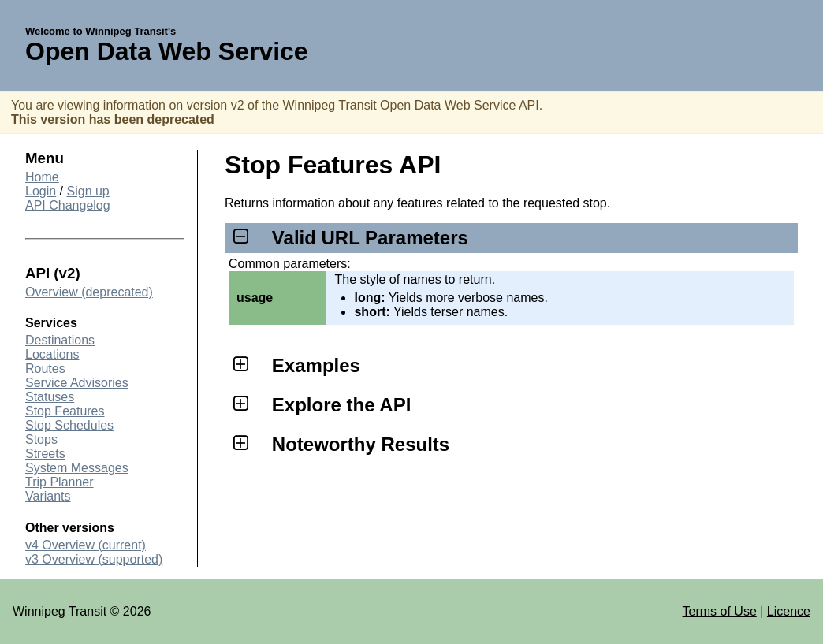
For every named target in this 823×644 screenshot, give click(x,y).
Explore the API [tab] (320, 405)
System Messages (77, 468)
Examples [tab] (294, 365)
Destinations (60, 340)
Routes (45, 369)
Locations (52, 354)
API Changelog (68, 205)
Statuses (50, 397)
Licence (789, 611)
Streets (45, 454)
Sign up (88, 191)
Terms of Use (720, 611)
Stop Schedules (69, 425)
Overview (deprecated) (89, 292)
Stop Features (65, 411)
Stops (41, 439)
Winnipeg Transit (60, 611)
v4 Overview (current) (86, 545)
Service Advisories (77, 383)
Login (41, 191)
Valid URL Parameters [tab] (348, 238)
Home (42, 177)
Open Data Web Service (167, 51)
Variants (48, 496)
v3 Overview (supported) (94, 559)
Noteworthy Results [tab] (339, 444)
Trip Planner (60, 482)
